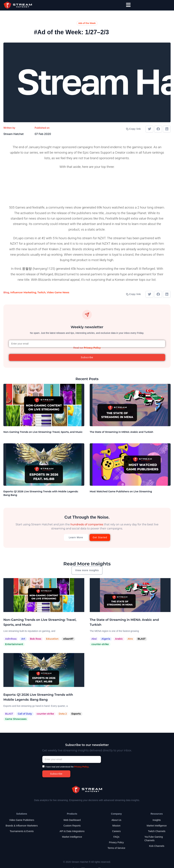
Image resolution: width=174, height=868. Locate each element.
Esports (76, 714)
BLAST (142, 639)
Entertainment (14, 644)
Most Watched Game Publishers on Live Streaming (121, 491)
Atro (130, 639)
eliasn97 (68, 639)
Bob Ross (36, 639)
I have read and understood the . (67, 767)
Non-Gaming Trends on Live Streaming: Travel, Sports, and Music (43, 432)
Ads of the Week (87, 23)
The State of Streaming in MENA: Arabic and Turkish (121, 432)
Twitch (41, 292)
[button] (149, 129)
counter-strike (100, 644)
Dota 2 (63, 714)
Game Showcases (16, 719)
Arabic (119, 639)
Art (23, 639)
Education (52, 639)
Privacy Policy (92, 348)
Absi (94, 639)
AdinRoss (11, 639)
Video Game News (58, 292)
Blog (6, 292)
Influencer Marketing (23, 292)
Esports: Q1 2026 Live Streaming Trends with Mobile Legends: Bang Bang (41, 493)
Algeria (106, 639)
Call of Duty (25, 714)
